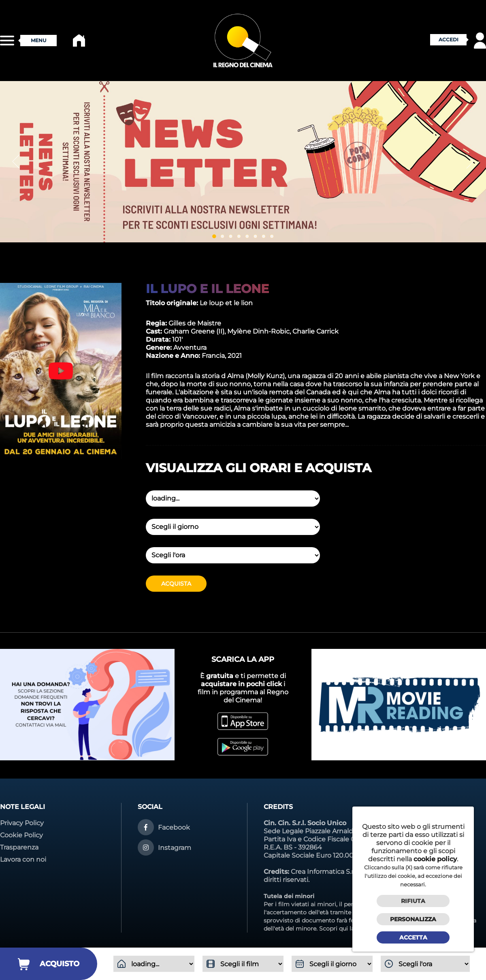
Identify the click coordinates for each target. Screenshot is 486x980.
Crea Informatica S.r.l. (324, 872)
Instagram (175, 848)
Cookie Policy (21, 835)
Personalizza (413, 919)
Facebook (174, 827)
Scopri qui (334, 929)
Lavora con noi (23, 859)
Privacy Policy (22, 823)
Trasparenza (19, 847)
